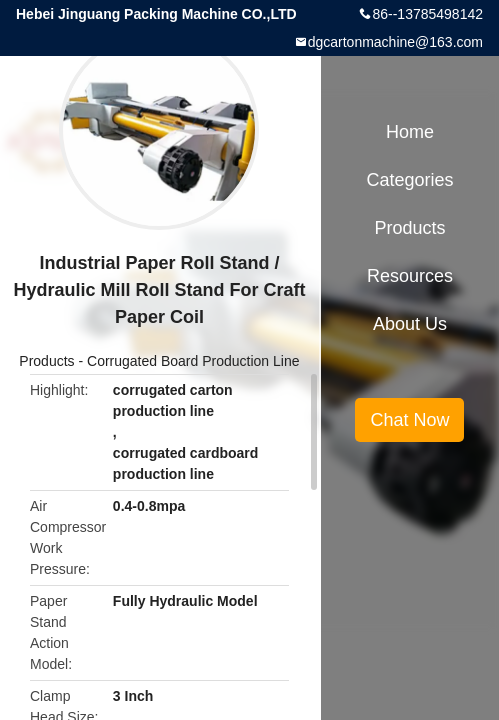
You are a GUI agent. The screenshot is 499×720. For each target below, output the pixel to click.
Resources (410, 276)
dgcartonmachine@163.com (395, 42)
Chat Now (409, 420)
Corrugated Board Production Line (193, 361)
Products (46, 361)
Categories (409, 180)
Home (410, 132)
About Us (410, 324)
